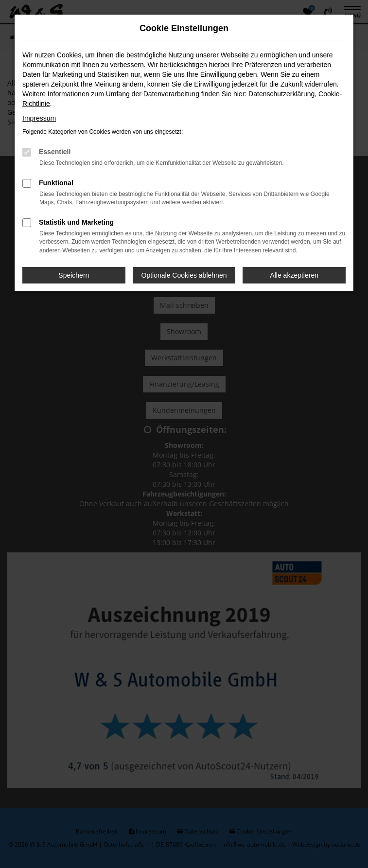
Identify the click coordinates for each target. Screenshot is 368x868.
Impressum (39, 118)
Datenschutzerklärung (281, 94)
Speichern (74, 275)
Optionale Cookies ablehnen (184, 275)
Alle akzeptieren (294, 275)
